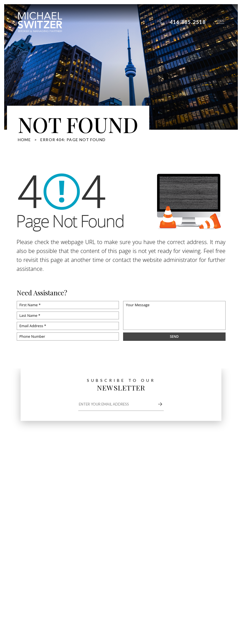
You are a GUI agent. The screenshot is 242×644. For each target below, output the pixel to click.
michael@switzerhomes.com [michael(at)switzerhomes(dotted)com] (52, 513)
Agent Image (155, 570)
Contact (202, 517)
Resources (205, 505)
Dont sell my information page (44, 577)
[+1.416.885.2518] (182, 22)
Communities (163, 505)
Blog (154, 517)
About (156, 492)
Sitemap (92, 570)
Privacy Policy (80, 577)
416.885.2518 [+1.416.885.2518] (40, 504)
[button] (221, 22)
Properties (205, 492)
